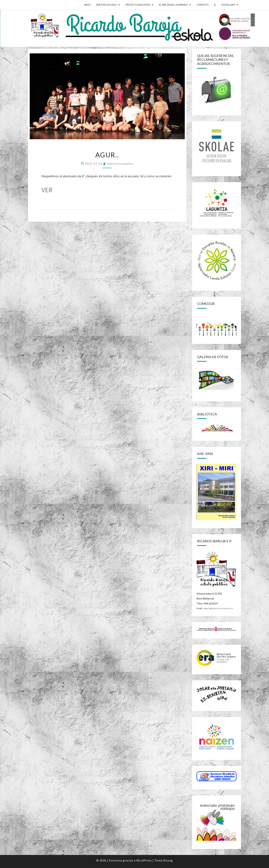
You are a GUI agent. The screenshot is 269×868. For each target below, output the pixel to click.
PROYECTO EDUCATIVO (138, 5)
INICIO (88, 5)
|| (215, 5)
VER (47, 190)
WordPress (144, 860)
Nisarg (168, 860)
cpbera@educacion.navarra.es (218, 608)
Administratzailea (120, 164)
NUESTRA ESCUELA (107, 5)
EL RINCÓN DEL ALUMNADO (173, 5)
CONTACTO (203, 5)
